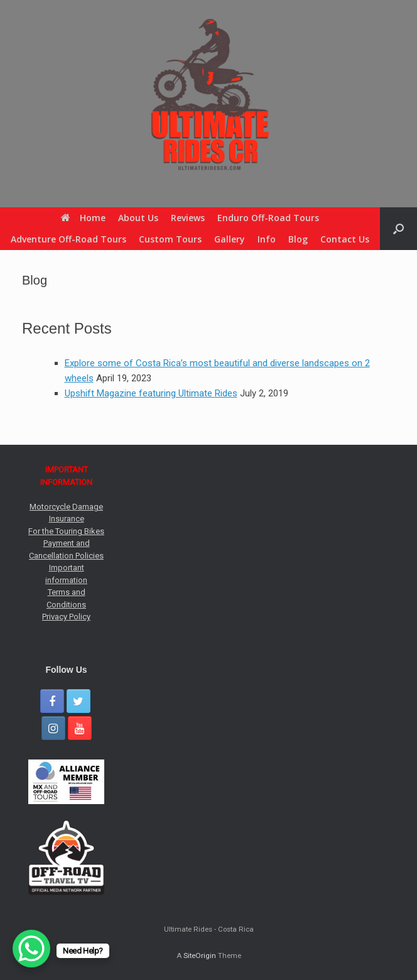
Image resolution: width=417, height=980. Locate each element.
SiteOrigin (200, 955)
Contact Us (345, 239)
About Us (138, 218)
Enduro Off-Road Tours (268, 218)
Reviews (188, 218)
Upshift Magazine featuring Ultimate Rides (151, 393)
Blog (298, 239)
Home (83, 218)
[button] (398, 229)
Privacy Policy (66, 617)
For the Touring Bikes (66, 531)
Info (267, 239)
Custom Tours (170, 239)
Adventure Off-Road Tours (68, 239)
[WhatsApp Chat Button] (31, 949)
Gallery (230, 239)
